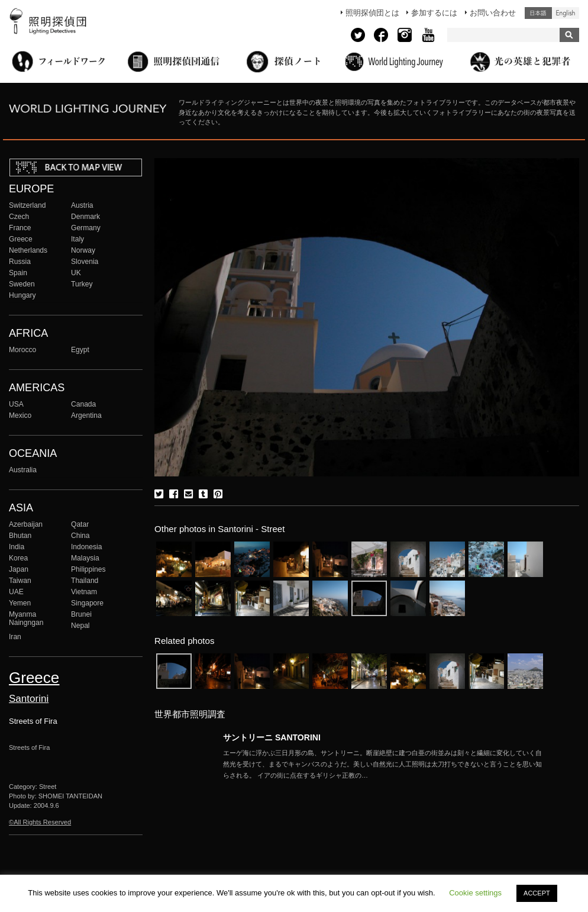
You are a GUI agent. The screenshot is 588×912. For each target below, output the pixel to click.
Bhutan (20, 536)
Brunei (81, 614)
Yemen (20, 603)
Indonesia (86, 547)
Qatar (80, 524)
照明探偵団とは (372, 13)
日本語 (538, 13)
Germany (86, 228)
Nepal (80, 626)
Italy (77, 239)
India (17, 547)
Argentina (86, 415)
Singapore (87, 603)
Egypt (80, 350)
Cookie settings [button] (475, 893)
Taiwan (20, 581)
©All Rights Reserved (40, 822)
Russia (20, 262)
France (20, 228)
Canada (83, 404)
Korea (18, 558)
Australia (23, 470)
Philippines (88, 569)
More (383, 764)
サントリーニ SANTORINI (272, 737)
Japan (19, 569)
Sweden (22, 284)
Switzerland (27, 205)
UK (76, 273)
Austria (82, 205)
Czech (19, 217)
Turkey (82, 284)
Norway (83, 250)
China (80, 536)
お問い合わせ (493, 13)
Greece (21, 239)
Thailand (85, 581)
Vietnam (84, 592)
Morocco (22, 350)
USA (16, 404)
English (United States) (566, 13)
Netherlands (28, 250)
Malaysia (85, 558)
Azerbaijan (26, 524)
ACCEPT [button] (537, 893)
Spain (18, 273)
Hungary (22, 295)
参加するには (434, 13)
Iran (15, 637)
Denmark (85, 217)
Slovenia (85, 262)
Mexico (20, 415)
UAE (16, 592)
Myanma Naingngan (26, 618)
